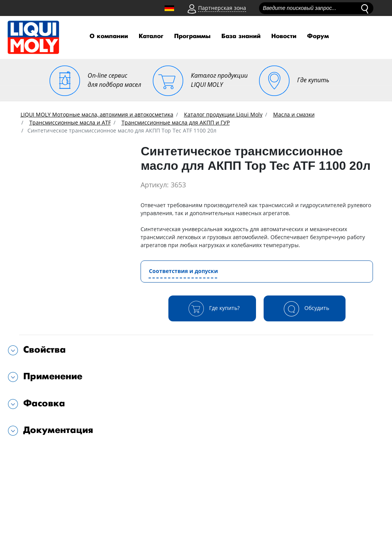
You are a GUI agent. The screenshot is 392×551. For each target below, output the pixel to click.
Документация (58, 430)
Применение (53, 376)
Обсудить (305, 308)
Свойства (45, 350)
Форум (318, 36)
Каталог (151, 36)
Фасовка (44, 403)
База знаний (241, 36)
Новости (284, 36)
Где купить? (212, 308)
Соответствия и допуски (183, 271)
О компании (109, 36)
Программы (192, 36)
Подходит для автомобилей (62, 454)
